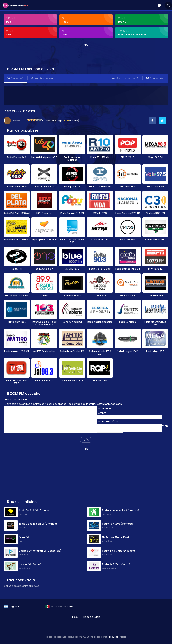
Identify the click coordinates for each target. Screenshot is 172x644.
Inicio (75, 617)
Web (165, 426)
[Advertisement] (69, 55)
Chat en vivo (155, 78)
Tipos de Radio (92, 617)
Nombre (101, 413)
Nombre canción (43, 78)
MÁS (86, 440)
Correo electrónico (108, 421)
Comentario (105, 408)
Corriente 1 (15, 78)
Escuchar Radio (118, 637)
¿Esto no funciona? (125, 78)
